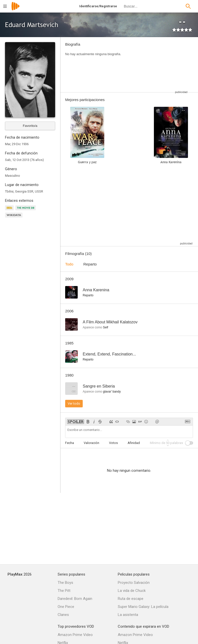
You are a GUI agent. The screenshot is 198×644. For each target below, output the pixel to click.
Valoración (91, 443)
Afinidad (134, 443)
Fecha (70, 443)
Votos (113, 443)
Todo (69, 264)
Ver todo (74, 403)
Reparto (90, 264)
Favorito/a (30, 126)
